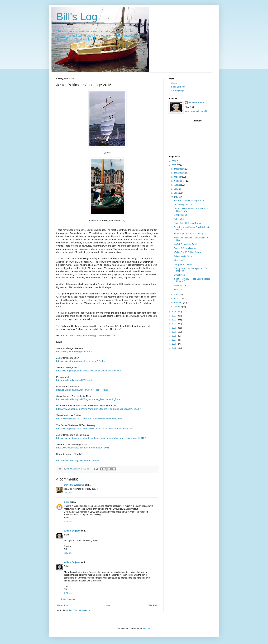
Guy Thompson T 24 (183, 205)
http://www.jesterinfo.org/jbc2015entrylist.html (93, 336)
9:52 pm (68, 593)
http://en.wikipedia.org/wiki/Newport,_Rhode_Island (82, 390)
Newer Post (63, 605)
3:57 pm (68, 522)
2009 (174, 332)
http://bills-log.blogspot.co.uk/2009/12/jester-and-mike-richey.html (89, 418)
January (178, 307)
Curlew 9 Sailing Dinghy (185, 248)
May (176, 197)
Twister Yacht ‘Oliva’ (183, 256)
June (177, 193)
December (179, 169)
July (176, 189)
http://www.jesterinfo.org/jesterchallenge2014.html (81, 361)
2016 (174, 161)
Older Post (152, 605)
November (179, 173)
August (178, 185)
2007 (174, 340)
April (177, 295)
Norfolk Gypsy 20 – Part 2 (186, 244)
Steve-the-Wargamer (74, 485)
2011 (174, 324)
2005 (174, 348)
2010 (174, 328)
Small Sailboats (178, 87)
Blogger (146, 629)
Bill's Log (77, 17)
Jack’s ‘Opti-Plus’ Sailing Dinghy (188, 234)
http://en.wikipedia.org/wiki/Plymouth (75, 380)
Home (108, 605)
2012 (174, 320)
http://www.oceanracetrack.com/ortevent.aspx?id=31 (83, 448)
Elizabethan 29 (181, 215)
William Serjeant (72, 531)
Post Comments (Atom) (80, 610)
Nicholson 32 (180, 260)
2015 (174, 165)
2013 (174, 316)
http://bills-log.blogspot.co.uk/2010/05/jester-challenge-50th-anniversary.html (95, 429)
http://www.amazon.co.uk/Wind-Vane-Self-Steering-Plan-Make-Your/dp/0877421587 (99, 409)
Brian (67, 502)
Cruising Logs (177, 90)
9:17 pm (68, 553)
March (177, 299)
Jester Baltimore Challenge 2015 (189, 201)
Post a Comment (68, 599)
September (180, 181)
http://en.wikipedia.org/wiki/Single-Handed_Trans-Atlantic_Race (88, 399)
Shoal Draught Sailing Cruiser (187, 223)
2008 (174, 336)
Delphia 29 (179, 219)
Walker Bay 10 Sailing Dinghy (187, 252)
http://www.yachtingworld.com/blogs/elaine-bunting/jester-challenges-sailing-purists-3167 (101, 438)
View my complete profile (196, 111)
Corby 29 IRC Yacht (183, 264)
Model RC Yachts (182, 285)
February (179, 303)
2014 (174, 312)
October (178, 177)
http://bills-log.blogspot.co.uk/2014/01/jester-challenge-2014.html (89, 371)
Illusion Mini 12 (181, 289)
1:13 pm (68, 493)
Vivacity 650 (179, 275)
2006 (174, 344)
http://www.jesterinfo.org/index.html (74, 352)
